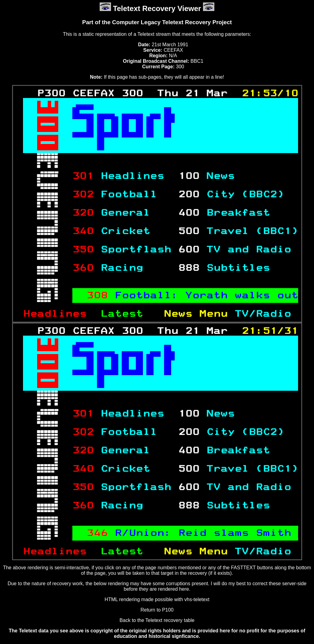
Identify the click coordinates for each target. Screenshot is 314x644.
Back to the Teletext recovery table (157, 620)
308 (97, 296)
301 (83, 176)
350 (83, 250)
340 (83, 231)
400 (189, 213)
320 (83, 213)
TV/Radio (266, 314)
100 (189, 176)
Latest (129, 314)
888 (189, 268)
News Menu (199, 314)
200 (189, 194)
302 (83, 194)
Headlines (58, 314)
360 (83, 268)
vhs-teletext (197, 599)
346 (97, 533)
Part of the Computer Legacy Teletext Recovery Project (157, 22)
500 (189, 231)
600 (189, 250)
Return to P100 (157, 610)
